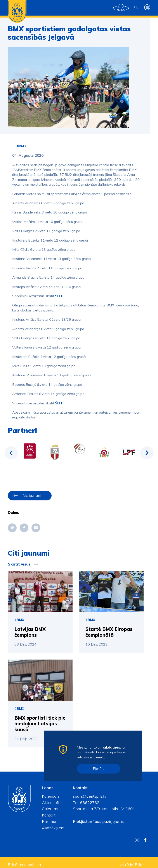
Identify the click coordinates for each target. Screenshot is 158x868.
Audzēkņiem (53, 828)
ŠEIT (59, 296)
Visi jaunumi (32, 495)
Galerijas (50, 809)
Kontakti (49, 815)
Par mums (51, 821)
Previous (11, 453)
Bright (140, 865)
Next (147, 453)
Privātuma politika (24, 865)
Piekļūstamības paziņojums (98, 821)
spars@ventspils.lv (90, 796)
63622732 (89, 803)
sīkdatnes (112, 747)
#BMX (22, 146)
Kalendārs (51, 796)
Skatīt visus (19, 564)
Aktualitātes (53, 803)
